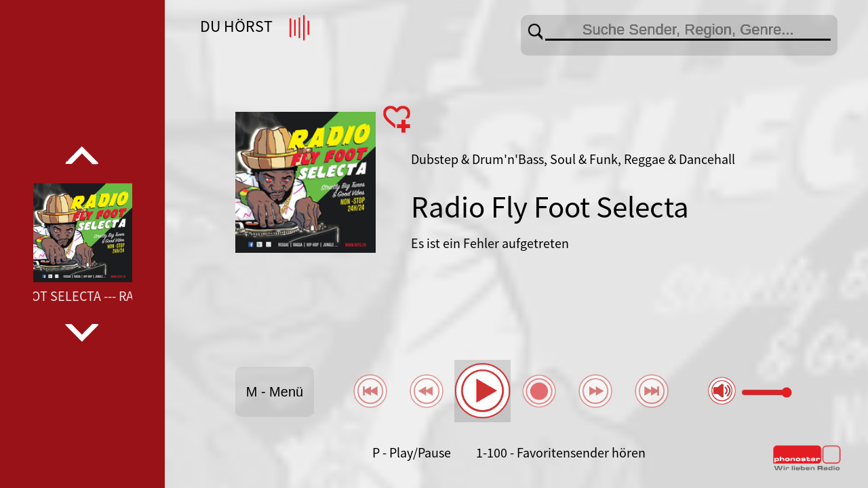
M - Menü (275, 392)
